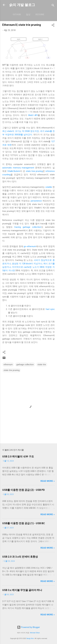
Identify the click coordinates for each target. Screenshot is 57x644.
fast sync (50, 309)
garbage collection (25, 364)
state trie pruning (12, 370)
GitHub (17, 14)
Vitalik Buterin (14, 171)
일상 (28, 14)
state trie (42, 364)
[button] (53, 26)
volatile (49, 187)
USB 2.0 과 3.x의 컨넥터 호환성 (20, 557)
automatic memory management (18, 168)
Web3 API (33, 115)
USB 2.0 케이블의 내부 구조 (18, 456)
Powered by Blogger (28, 627)
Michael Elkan (35, 633)
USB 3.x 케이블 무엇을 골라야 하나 (22, 590)
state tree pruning (34, 171)
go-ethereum (30, 246)
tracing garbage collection (28, 227)
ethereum (8, 364)
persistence (36, 201)
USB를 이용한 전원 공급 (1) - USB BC (24, 523)
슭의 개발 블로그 (22, 5)
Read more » (48, 481)
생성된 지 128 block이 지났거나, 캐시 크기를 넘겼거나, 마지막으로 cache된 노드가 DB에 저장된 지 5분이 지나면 (28, 267)
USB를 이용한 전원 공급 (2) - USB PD (23, 490)
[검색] (53, 6)
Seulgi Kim (30, 638)
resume (40, 14)
